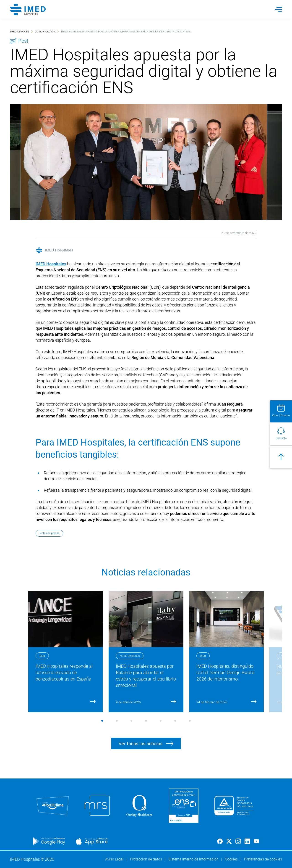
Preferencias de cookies (263, 859)
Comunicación (45, 31)
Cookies (232, 859)
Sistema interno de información (194, 859)
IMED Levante (20, 31)
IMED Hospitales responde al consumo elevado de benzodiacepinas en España (64, 673)
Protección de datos (146, 859)
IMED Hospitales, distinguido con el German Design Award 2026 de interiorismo (225, 673)
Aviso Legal (115, 859)
